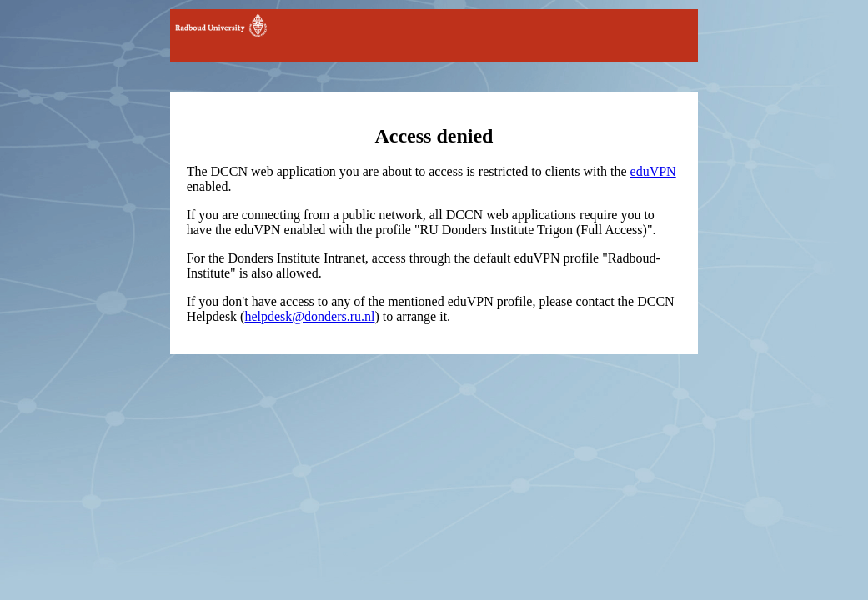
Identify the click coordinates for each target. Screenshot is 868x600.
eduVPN (653, 171)
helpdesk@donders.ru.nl (309, 316)
